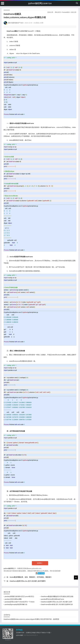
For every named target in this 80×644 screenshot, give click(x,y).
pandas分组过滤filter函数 (13, 599)
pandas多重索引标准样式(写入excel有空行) (19, 596)
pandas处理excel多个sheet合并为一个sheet (20, 602)
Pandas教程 (66, 12)
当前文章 (74, 12)
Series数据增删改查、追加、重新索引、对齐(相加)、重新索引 (31, 577)
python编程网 (8, 568)
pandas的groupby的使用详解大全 (16, 604)
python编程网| (40, 3)
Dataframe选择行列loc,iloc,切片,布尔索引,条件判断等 (28, 581)
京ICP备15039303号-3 (31, 635)
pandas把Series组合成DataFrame (53, 599)
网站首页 (58, 12)
